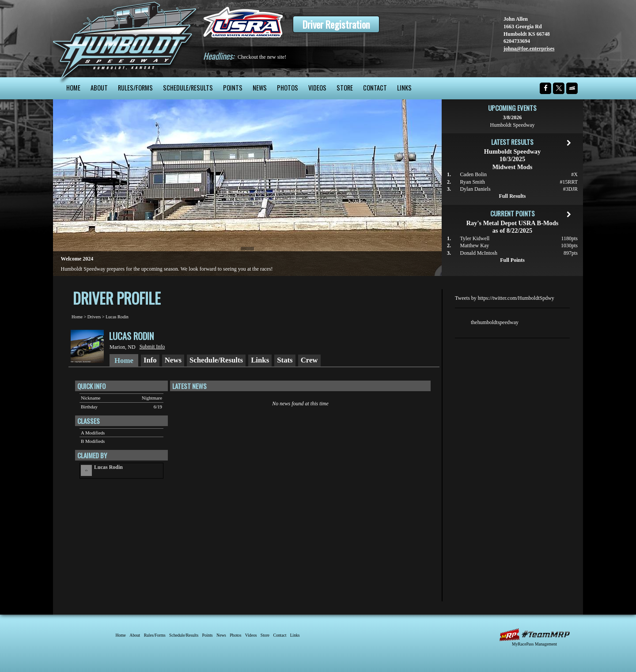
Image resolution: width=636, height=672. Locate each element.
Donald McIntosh (479, 253)
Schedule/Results (188, 88)
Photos (288, 88)
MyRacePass (534, 635)
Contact (375, 88)
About (99, 88)
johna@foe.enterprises (529, 49)
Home (73, 88)
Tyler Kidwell (475, 238)
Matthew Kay (475, 245)
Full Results (512, 196)
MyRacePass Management (534, 644)
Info (150, 360)
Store (345, 88)
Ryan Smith (473, 182)
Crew (309, 360)
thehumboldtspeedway (495, 322)
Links (404, 88)
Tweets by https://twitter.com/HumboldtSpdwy (505, 298)
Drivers (94, 317)
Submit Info (152, 347)
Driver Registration (336, 24)
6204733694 (517, 41)
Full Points (512, 260)
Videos (317, 88)
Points (233, 88)
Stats (285, 360)
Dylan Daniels (475, 189)
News (260, 88)
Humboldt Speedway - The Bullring (125, 39)
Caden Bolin (473, 174)
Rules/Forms (135, 88)
